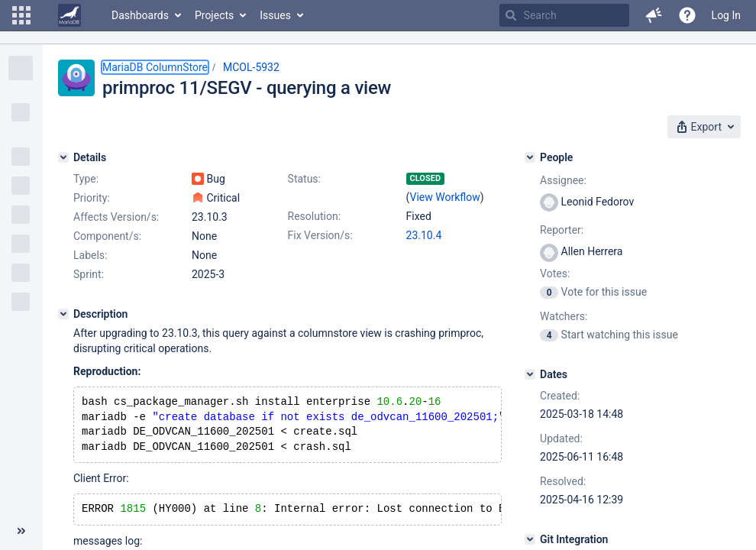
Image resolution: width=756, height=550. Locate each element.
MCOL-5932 (251, 67)
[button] (21, 15)
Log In (726, 15)
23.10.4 (424, 235)
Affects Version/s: (116, 217)
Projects (214, 15)
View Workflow (445, 197)
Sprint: (89, 274)
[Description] (63, 314)
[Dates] (530, 374)
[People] (530, 157)
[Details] (63, 157)
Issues (275, 15)
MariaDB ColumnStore (155, 67)
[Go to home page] (69, 15)
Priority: (92, 198)
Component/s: (107, 236)
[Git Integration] (530, 539)
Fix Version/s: (320, 235)
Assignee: (563, 180)
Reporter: (562, 230)
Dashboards (140, 15)
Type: (86, 179)
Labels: (90, 255)
